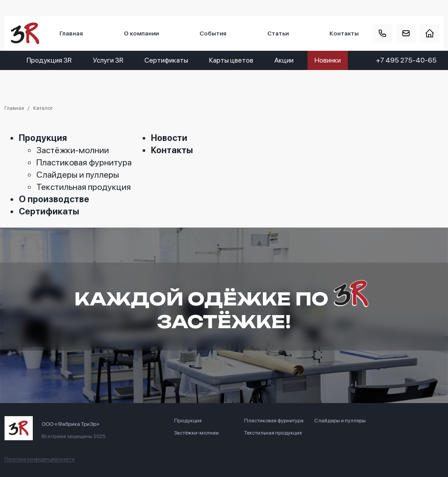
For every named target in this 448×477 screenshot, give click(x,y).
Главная (71, 33)
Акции (284, 60)
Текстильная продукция (84, 187)
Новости (169, 138)
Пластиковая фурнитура (84, 162)
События (213, 33)
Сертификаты (166, 60)
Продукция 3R (49, 60)
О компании (141, 33)
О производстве (54, 199)
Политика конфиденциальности (40, 459)
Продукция (43, 138)
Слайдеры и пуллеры (78, 175)
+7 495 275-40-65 (406, 60)
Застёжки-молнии (73, 150)
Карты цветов (231, 60)
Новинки (328, 60)
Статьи (278, 33)
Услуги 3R (108, 60)
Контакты (344, 33)
